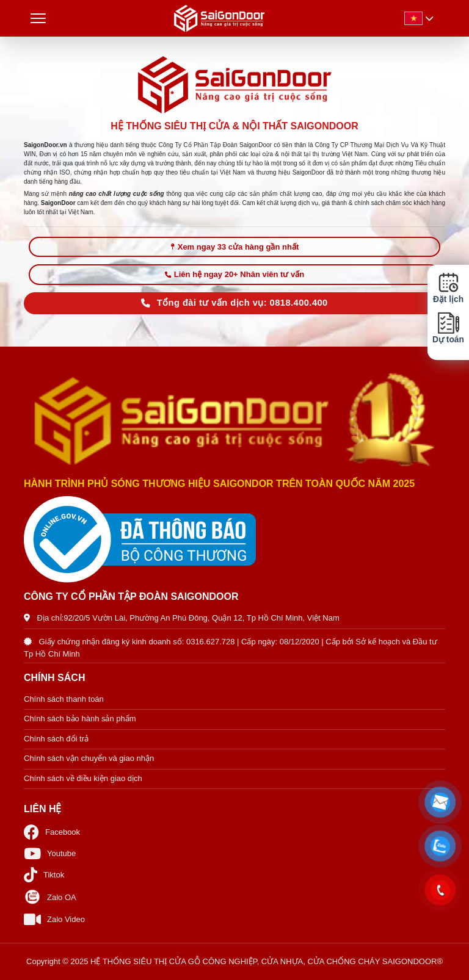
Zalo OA (50, 897)
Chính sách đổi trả (56, 739)
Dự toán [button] (448, 328)
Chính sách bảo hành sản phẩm (80, 719)
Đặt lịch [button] (448, 288)
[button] (441, 802)
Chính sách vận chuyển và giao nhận (89, 758)
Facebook (52, 832)
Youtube (50, 853)
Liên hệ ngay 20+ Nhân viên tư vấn (234, 274)
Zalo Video (54, 919)
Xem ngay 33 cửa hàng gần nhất (235, 247)
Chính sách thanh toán (64, 699)
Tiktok (44, 875)
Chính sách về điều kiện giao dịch (83, 778)
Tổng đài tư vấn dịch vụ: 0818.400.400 (234, 303)
